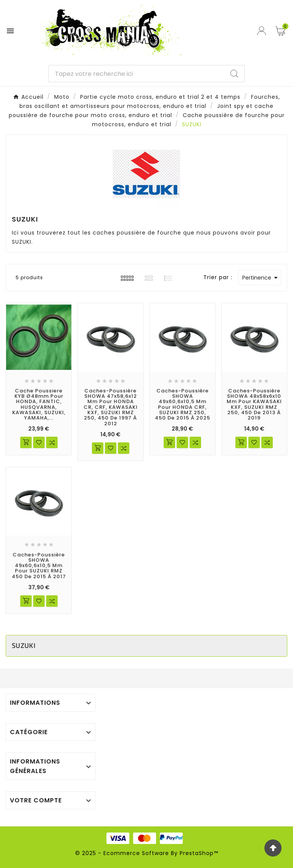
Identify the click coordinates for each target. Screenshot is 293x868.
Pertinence (261, 278)
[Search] (234, 74)
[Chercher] (137, 74)
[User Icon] (262, 31)
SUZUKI (24, 645)
